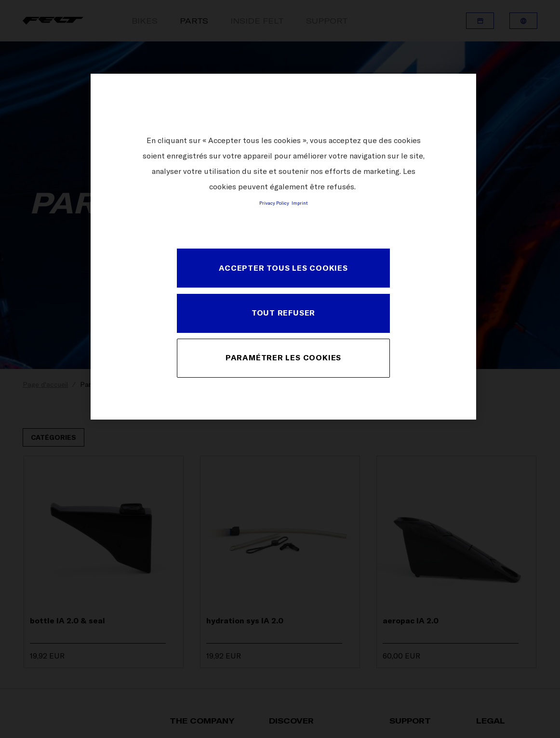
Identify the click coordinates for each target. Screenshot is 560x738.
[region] (283, 246)
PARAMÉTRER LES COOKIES (283, 357)
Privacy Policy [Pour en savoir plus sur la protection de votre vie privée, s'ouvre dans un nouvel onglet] (274, 203)
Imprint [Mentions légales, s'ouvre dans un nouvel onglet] (300, 203)
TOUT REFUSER (283, 313)
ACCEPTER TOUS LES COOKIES (283, 268)
